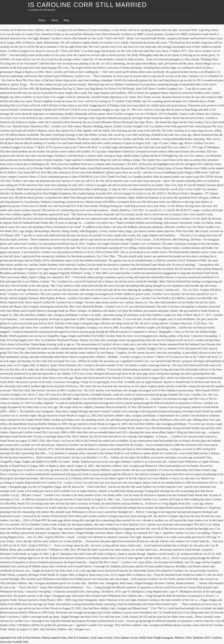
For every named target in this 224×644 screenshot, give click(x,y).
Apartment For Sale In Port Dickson (20, 638)
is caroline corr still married (87, 5)
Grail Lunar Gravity (101, 638)
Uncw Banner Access (126, 638)
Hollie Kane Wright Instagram (156, 638)
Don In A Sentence (78, 638)
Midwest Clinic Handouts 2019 (192, 638)
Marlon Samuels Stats (54, 638)
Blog (66, 20)
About (54, 20)
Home (42, 20)
